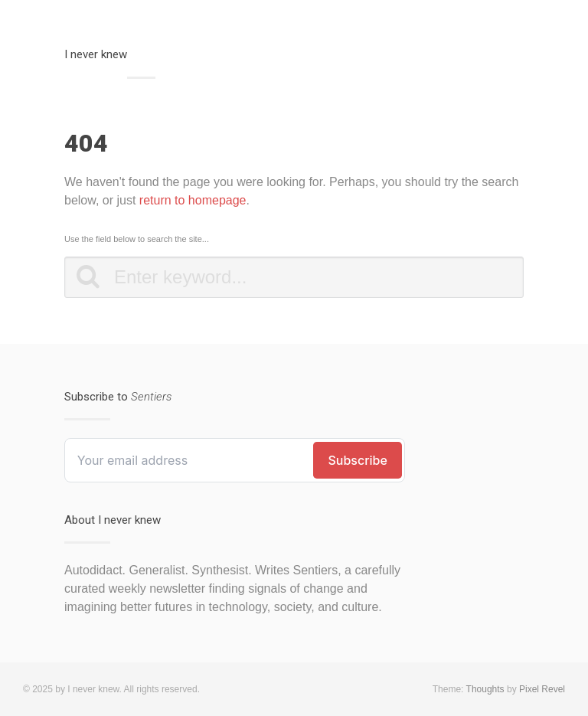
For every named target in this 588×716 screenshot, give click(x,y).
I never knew (96, 54)
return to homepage (193, 200)
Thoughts (485, 689)
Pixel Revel (542, 689)
